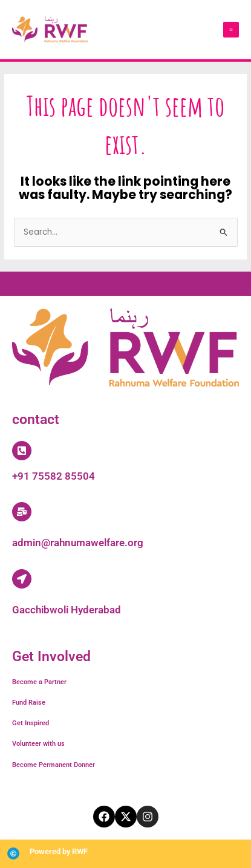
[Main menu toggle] (231, 30)
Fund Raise (29, 703)
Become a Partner (39, 682)
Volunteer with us (38, 744)
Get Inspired (31, 723)
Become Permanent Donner (54, 765)
